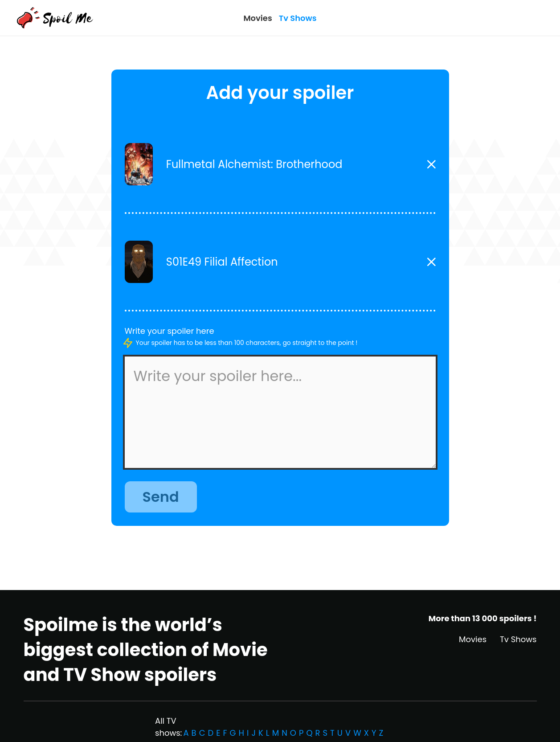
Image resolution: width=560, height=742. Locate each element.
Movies (258, 18)
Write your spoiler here (170, 331)
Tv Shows (298, 18)
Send (161, 497)
